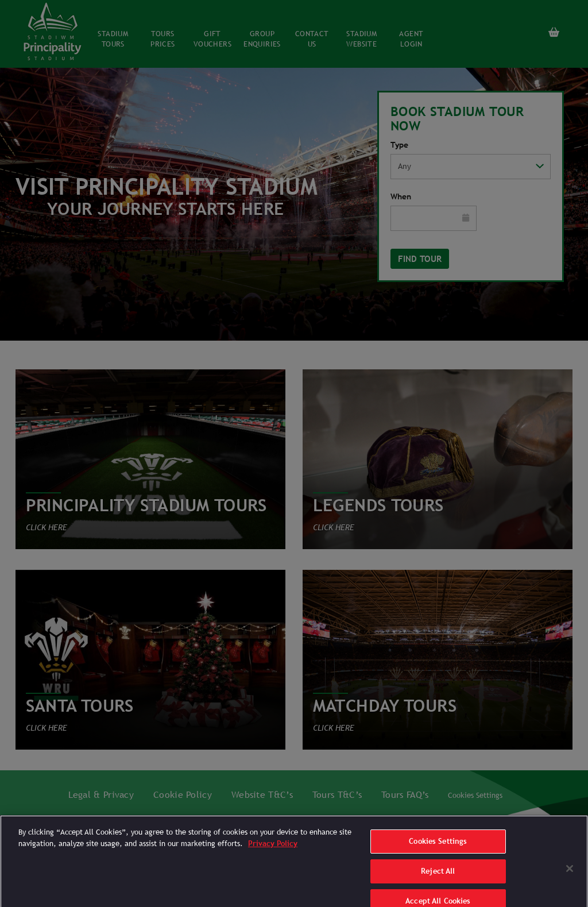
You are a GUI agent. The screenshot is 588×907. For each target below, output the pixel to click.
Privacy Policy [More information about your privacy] (273, 852)
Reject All (438, 879)
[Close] (570, 877)
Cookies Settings (438, 850)
